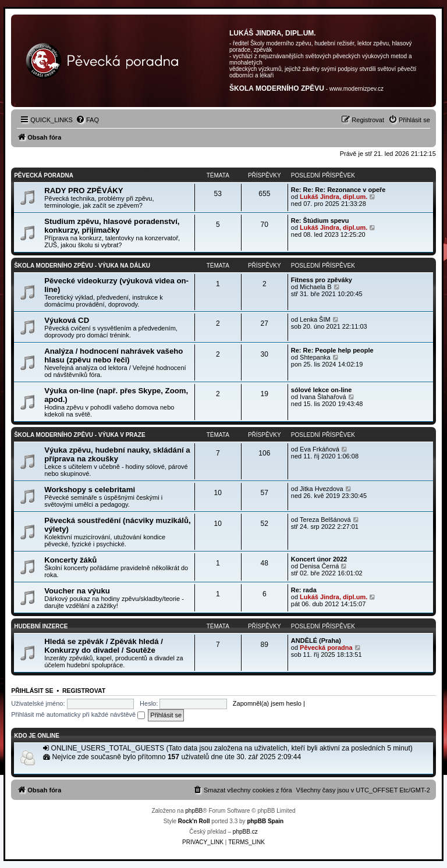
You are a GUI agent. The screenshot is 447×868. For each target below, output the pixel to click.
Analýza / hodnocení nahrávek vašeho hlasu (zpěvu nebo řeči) (113, 355)
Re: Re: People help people (332, 350)
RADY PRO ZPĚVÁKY (84, 191)
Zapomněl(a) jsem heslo (267, 703)
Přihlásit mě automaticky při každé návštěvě (78, 714)
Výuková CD (67, 320)
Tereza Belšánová (325, 520)
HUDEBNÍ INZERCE (41, 626)
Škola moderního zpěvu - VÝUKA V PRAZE (79, 435)
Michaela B (315, 287)
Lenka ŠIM (315, 319)
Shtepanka (315, 357)
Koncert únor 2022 (319, 559)
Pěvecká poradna (326, 648)
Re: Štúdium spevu (320, 220)
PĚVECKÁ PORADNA (44, 175)
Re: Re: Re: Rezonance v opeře (338, 190)
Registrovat (84, 691)
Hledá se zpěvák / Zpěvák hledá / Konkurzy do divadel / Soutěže (104, 646)
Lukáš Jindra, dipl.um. (334, 197)
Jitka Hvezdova (322, 489)
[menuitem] (87, 120)
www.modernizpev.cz (356, 89)
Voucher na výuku (77, 591)
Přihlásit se (32, 691)
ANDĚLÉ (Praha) (316, 641)
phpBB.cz (245, 832)
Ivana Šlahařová (323, 397)
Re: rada (304, 590)
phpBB (194, 811)
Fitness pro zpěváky (322, 280)
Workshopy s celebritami (90, 490)
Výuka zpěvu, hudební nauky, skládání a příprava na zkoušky (117, 454)
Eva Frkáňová (320, 449)
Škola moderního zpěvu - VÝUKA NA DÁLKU (82, 266)
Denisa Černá (319, 566)
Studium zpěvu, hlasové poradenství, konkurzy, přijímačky (112, 226)
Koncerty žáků (70, 560)
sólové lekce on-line (322, 390)
